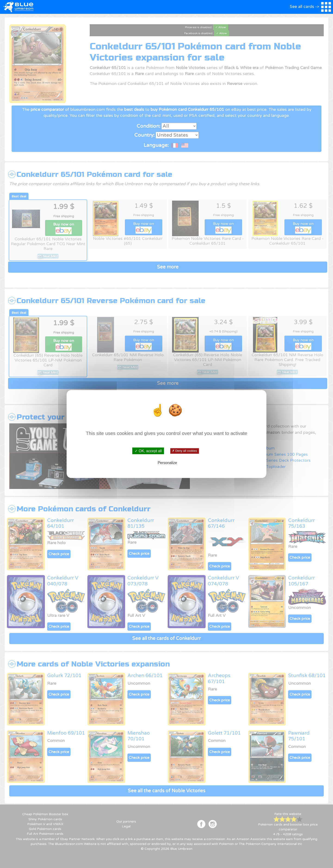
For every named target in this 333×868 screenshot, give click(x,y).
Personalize (167, 463)
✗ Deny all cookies (184, 451)
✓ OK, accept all (148, 451)
